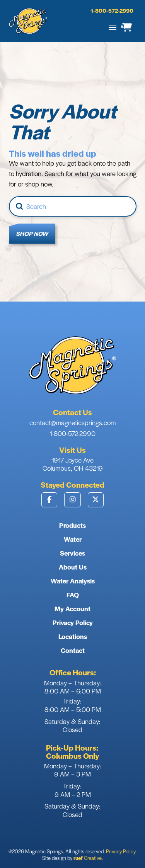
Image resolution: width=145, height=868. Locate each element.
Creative (88, 858)
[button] (113, 27)
